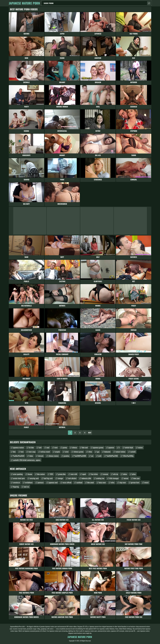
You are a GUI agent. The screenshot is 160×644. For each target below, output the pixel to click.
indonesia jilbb (86, 478)
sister (67, 452)
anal (48, 447)
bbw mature (41, 474)
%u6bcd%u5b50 (19, 456)
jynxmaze (41, 482)
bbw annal (91, 482)
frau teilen (94, 474)
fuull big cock (48, 478)
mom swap (32, 452)
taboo (31, 456)
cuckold (133, 452)
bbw (14, 452)
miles (113, 482)
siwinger (60, 478)
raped (84, 474)
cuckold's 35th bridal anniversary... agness (27, 460)
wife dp (116, 474)
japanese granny (98, 447)
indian (125, 474)
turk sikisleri (72, 478)
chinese (74, 447)
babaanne (107, 452)
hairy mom (102, 482)
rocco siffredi (67, 482)
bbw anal (85, 447)
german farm (135, 482)
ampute (57, 452)
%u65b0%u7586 (112, 456)
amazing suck (34, 478)
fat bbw (31, 447)
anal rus (26, 487)
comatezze (16, 482)
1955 (51, 474)
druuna (30, 474)
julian (134, 474)
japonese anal (53, 482)
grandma (66, 456)
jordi (100, 456)
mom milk (74, 474)
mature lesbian (120, 452)
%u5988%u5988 (80, 456)
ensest (146, 482)
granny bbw (62, 474)
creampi (105, 474)
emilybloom (29, 482)
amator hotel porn (19, 478)
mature (140, 447)
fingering (16, 487)
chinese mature (54, 456)
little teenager (114, 478)
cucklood (79, 482)
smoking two (100, 478)
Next (90, 433)
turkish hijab (129, 447)
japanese (111, 447)
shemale (41, 456)
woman (126, 478)
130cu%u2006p (128, 456)
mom (56, 447)
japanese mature (18, 447)
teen (22, 452)
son (92, 456)
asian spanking (18, 474)
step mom (123, 482)
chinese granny (79, 452)
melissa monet (45, 452)
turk (40, 447)
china (90, 452)
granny (65, 447)
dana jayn (136, 478)
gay (98, 452)
